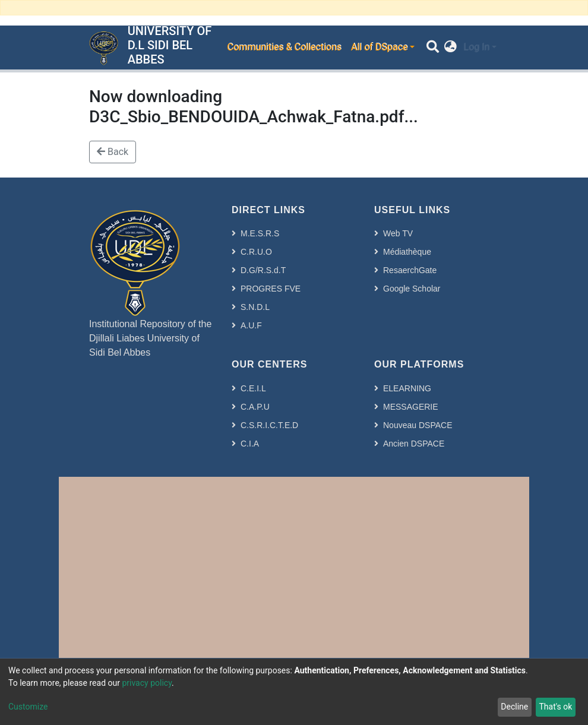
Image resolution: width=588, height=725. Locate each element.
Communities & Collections (284, 47)
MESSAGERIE (411, 407)
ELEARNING (407, 388)
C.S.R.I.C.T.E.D (269, 425)
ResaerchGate (410, 270)
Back (113, 152)
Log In (476, 47)
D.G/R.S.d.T (263, 270)
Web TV (398, 233)
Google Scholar (412, 289)
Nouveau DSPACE (418, 425)
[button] (451, 48)
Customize (28, 707)
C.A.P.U (255, 407)
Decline (514, 707)
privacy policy (147, 683)
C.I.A (250, 444)
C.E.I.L (253, 388)
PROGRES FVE (271, 289)
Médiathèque (407, 252)
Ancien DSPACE (414, 444)
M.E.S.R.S (260, 233)
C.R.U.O (256, 252)
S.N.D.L (255, 307)
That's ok (555, 707)
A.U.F (251, 325)
